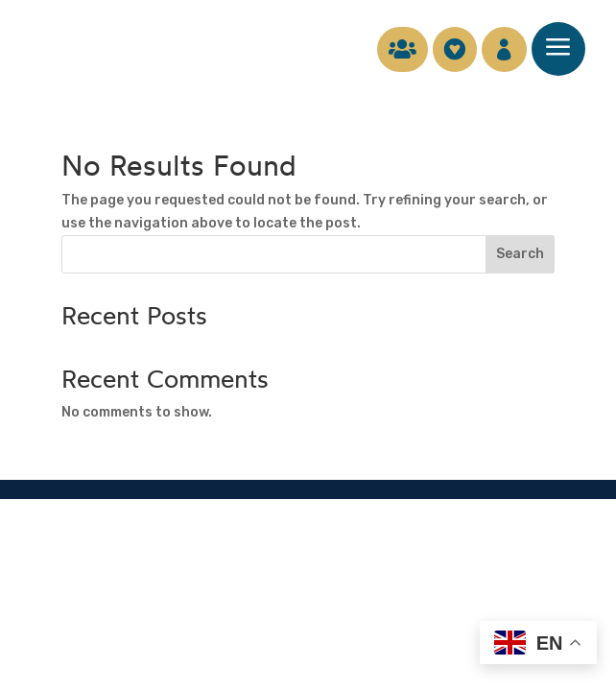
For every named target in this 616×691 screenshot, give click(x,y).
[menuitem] (393, 49)
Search (520, 254)
